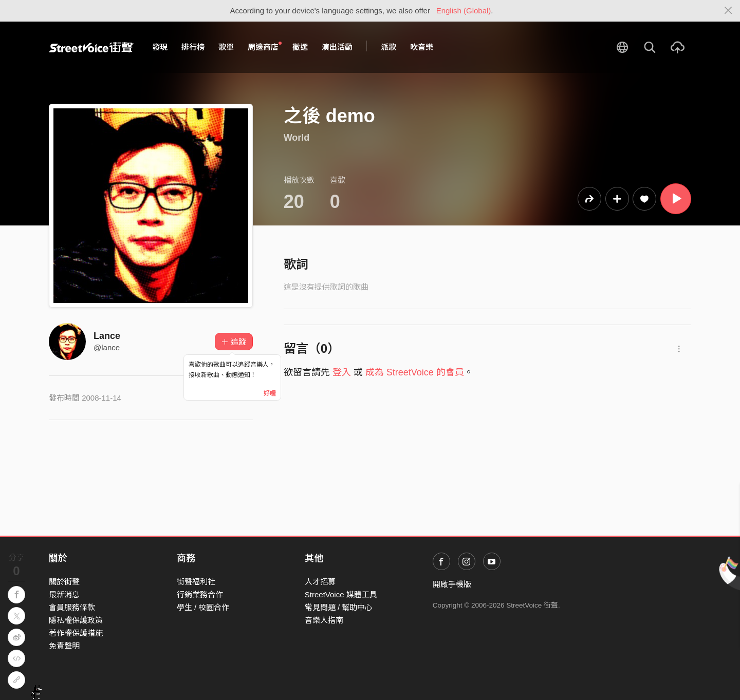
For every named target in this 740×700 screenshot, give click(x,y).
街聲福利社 (196, 582)
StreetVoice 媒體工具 (341, 594)
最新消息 (64, 594)
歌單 (226, 47)
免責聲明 (64, 646)
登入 (342, 372)
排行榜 (193, 47)
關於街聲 (64, 582)
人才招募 (320, 582)
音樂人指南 (324, 620)
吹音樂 (422, 47)
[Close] (728, 11)
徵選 (300, 47)
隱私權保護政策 (76, 620)
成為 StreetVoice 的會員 (415, 372)
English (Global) (464, 11)
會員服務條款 (72, 607)
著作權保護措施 (76, 633)
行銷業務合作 (200, 594)
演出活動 (337, 47)
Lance (107, 336)
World (297, 138)
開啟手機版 (452, 584)
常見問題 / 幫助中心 (339, 607)
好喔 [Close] (270, 393)
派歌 (388, 47)
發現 (160, 47)
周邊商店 (265, 47)
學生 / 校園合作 (203, 607)
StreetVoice (91, 47)
